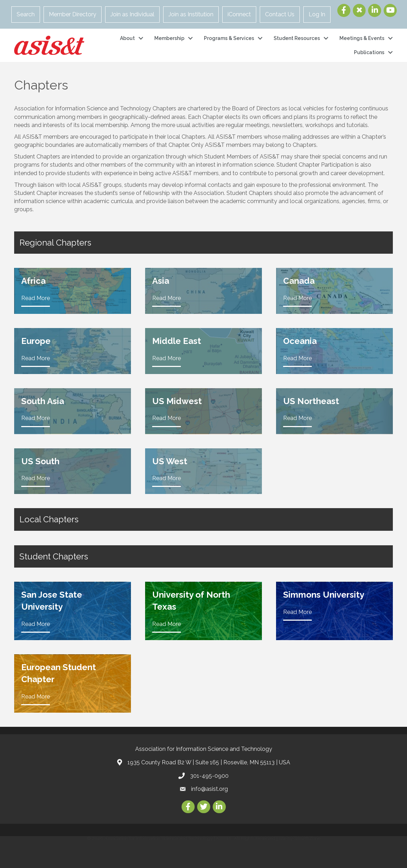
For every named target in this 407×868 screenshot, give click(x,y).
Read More (36, 298)
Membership (169, 38)
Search (26, 14)
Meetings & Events (362, 38)
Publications (369, 52)
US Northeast (311, 401)
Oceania (300, 341)
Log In (317, 14)
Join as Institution (191, 14)
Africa (33, 281)
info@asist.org (210, 789)
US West (170, 461)
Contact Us (280, 14)
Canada (299, 281)
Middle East (177, 341)
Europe (36, 341)
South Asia (43, 401)
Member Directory (73, 14)
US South (40, 461)
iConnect (239, 14)
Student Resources (297, 38)
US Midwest (177, 401)
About (127, 38)
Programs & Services (229, 38)
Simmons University (324, 595)
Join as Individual (132, 14)
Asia (161, 281)
